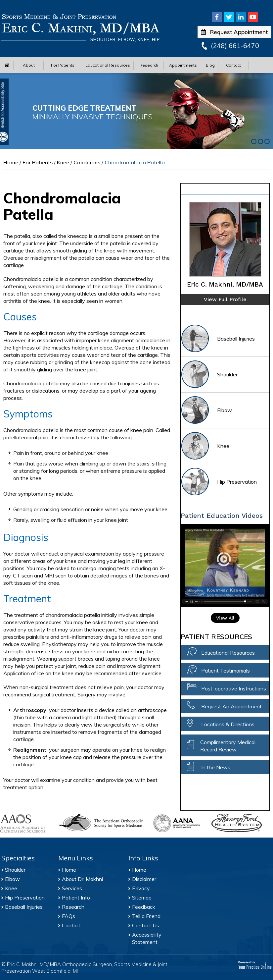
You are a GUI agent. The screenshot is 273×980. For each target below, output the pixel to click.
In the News (216, 767)
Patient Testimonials (226, 671)
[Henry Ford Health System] (237, 824)
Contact (233, 65)
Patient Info (76, 898)
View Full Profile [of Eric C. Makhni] (225, 299)
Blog (210, 65)
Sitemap (142, 898)
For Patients (63, 65)
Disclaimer (144, 879)
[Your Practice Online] (255, 965)
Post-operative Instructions (234, 688)
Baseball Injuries (218, 339)
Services (72, 888)
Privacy (141, 888)
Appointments (183, 65)
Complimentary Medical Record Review (228, 746)
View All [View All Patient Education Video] (225, 618)
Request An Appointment (231, 706)
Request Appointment (234, 32)
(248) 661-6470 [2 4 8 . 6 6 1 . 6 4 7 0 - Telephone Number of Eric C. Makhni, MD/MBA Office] (235, 46)
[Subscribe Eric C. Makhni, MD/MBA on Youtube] (253, 17)
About (29, 65)
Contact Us (146, 925)
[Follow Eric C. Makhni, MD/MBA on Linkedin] (241, 17)
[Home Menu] (7, 65)
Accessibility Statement (147, 938)
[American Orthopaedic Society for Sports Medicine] (102, 823)
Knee (63, 162)
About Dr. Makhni (82, 879)
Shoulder (209, 375)
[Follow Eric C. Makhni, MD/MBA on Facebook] (217, 17)
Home (11, 162)
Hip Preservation (219, 482)
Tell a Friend (146, 916)
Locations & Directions (228, 724)
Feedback (144, 907)
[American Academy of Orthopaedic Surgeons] (26, 823)
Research (149, 65)
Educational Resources (108, 65)
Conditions (87, 162)
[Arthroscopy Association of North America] (179, 823)
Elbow (206, 411)
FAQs (68, 916)
